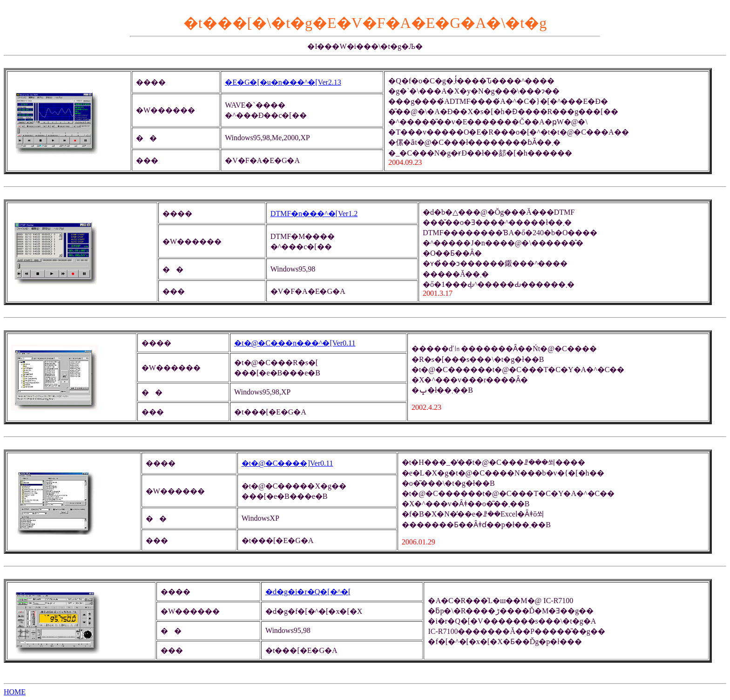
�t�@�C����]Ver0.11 (287, 463)
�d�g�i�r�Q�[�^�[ (308, 592)
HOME (15, 692)
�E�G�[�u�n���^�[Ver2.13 (283, 82)
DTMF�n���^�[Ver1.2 (314, 214)
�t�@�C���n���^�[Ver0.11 (295, 343)
